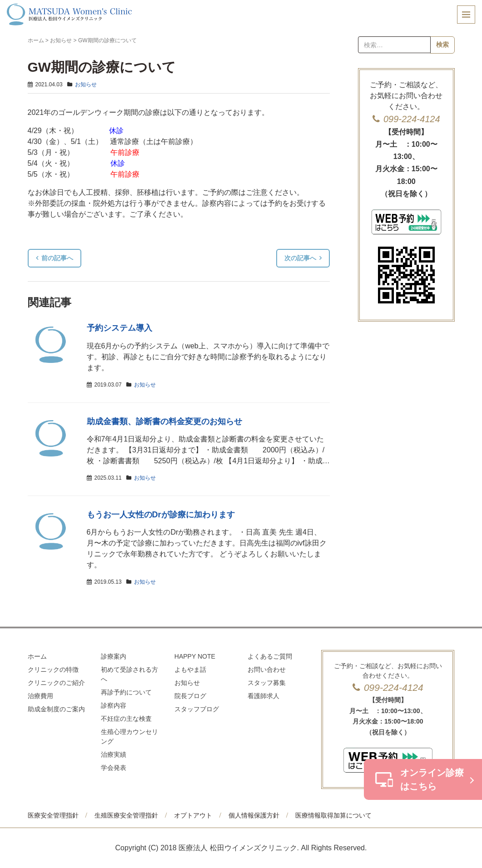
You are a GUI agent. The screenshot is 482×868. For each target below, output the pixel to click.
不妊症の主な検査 (126, 719)
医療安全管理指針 (53, 815)
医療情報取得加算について (333, 815)
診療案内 (114, 656)
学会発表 (114, 768)
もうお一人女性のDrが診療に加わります (161, 515)
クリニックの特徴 (53, 670)
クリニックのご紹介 (56, 683)
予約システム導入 (119, 328)
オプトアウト (193, 815)
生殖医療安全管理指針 (126, 815)
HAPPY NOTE (195, 656)
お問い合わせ (267, 670)
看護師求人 (263, 696)
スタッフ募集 (267, 683)
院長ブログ (190, 696)
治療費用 (40, 696)
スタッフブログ (197, 709)
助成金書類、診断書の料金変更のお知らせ (164, 422)
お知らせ (61, 40)
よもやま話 (190, 670)
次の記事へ (300, 258)
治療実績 (114, 754)
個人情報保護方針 (254, 815)
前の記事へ (57, 258)
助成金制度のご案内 (56, 709)
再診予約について (126, 692)
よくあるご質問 (270, 656)
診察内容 (114, 705)
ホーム (36, 40)
